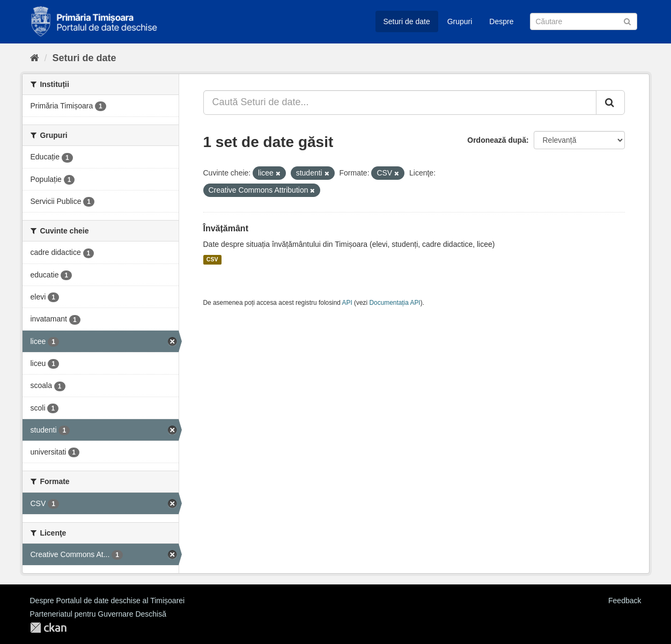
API (347, 303)
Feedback (625, 601)
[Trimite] (627, 21)
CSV (212, 260)
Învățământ (226, 228)
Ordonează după (497, 140)
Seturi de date (407, 21)
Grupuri (460, 21)
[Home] (35, 58)
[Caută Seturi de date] (584, 21)
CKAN (48, 628)
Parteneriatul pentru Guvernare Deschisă (98, 614)
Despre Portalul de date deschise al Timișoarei (108, 601)
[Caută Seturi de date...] (400, 103)
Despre (501, 21)
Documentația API (395, 303)
